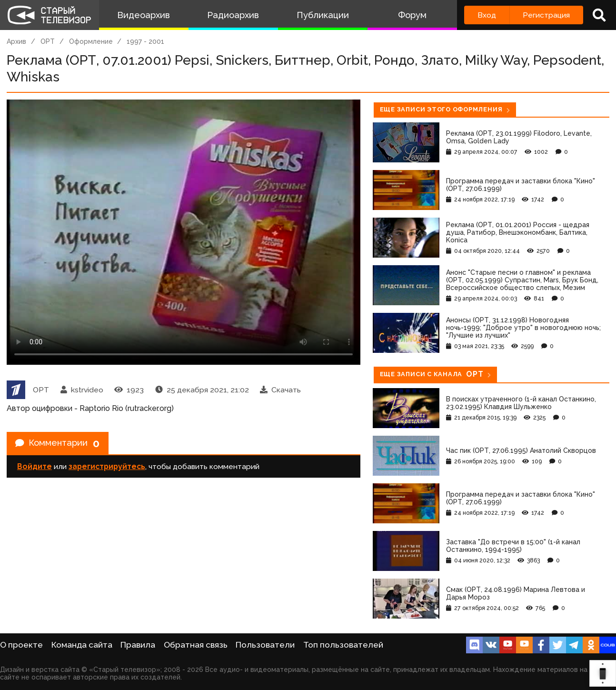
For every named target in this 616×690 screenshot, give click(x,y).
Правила (138, 645)
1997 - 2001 (145, 41)
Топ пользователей (343, 645)
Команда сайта (82, 645)
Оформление (91, 41)
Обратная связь (196, 645)
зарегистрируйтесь (107, 469)
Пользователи (265, 645)
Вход (487, 15)
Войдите (35, 469)
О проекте (21, 645)
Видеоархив (144, 15)
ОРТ (48, 41)
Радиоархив (233, 15)
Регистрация (546, 15)
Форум (412, 15)
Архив (16, 41)
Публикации (323, 15)
